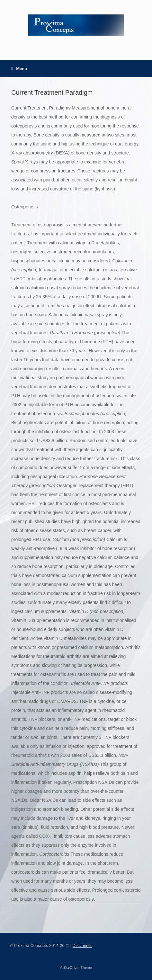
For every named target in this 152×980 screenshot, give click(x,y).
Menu (19, 69)
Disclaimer (82, 945)
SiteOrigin (72, 967)
